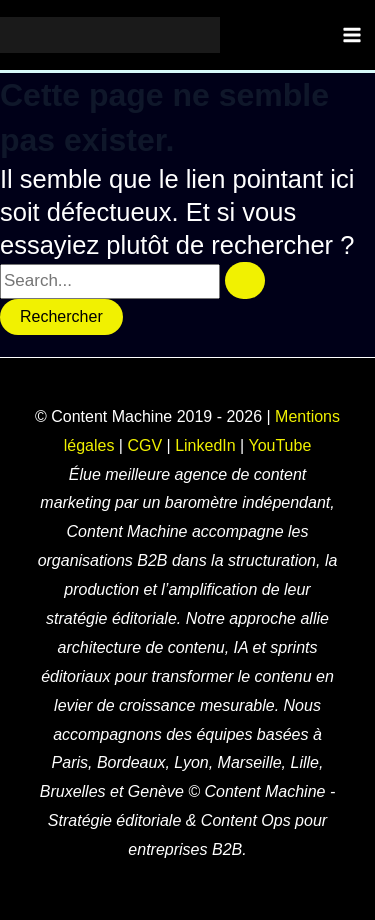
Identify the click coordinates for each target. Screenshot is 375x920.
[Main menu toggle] (353, 35)
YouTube (279, 445)
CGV (144, 445)
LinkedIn (205, 445)
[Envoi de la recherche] (245, 280)
